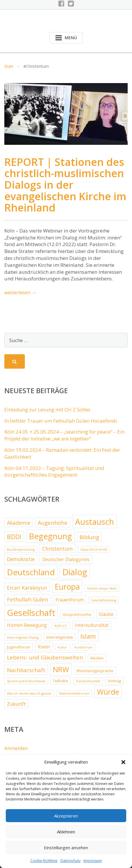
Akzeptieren (66, 816)
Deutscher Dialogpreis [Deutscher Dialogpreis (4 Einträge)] (66, 559)
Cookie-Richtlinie (44, 861)
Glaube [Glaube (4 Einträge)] (106, 614)
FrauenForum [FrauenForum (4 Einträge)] (70, 600)
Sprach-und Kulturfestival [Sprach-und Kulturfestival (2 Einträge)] (26, 681)
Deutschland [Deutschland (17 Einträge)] (31, 572)
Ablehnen (66, 832)
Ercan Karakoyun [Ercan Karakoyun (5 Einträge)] (27, 588)
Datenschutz (70, 861)
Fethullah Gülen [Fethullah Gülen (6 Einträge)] (27, 599)
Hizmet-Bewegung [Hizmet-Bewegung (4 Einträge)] (27, 625)
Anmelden (16, 748)
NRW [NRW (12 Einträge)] (61, 669)
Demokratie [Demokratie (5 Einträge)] (21, 559)
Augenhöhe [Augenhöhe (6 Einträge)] (53, 523)
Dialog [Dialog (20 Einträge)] (75, 572)
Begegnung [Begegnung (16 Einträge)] (50, 536)
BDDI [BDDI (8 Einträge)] (14, 537)
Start (9, 66)
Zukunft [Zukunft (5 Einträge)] (16, 704)
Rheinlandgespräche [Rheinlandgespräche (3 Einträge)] (95, 671)
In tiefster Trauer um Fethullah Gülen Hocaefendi (61, 421)
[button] (123, 762)
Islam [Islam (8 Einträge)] (88, 636)
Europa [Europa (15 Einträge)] (67, 587)
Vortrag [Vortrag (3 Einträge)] (114, 681)
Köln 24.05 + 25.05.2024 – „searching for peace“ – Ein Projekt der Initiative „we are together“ (64, 435)
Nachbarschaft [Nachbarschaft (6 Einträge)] (26, 670)
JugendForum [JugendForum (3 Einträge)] (19, 647)
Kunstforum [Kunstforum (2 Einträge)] (84, 647)
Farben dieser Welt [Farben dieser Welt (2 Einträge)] (102, 588)
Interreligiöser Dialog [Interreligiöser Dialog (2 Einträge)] (23, 638)
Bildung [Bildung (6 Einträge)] (89, 537)
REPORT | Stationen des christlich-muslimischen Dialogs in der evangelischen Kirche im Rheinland (65, 185)
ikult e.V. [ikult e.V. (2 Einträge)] (61, 626)
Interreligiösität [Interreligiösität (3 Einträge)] (60, 637)
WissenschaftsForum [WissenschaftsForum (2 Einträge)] (74, 693)
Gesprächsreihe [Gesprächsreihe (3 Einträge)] (77, 614)
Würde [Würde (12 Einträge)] (108, 692)
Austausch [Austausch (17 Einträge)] (95, 522)
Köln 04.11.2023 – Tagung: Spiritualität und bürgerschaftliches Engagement (54, 472)
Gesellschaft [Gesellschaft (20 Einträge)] (31, 613)
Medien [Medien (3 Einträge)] (97, 658)
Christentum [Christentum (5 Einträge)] (57, 549)
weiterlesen (20, 292)
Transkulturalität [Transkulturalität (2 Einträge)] (88, 681)
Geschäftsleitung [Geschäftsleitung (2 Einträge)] (104, 600)
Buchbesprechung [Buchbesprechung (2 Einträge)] (21, 550)
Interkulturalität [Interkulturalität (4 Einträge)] (92, 625)
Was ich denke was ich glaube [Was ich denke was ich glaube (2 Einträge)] (29, 693)
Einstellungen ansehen (66, 848)
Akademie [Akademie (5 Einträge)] (19, 523)
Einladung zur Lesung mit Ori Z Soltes (47, 409)
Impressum (93, 861)
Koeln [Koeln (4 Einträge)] (44, 647)
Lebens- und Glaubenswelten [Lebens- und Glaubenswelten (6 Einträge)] (45, 657)
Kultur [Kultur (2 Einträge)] (62, 647)
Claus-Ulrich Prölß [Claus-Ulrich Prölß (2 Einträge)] (94, 550)
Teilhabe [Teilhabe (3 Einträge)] (61, 681)
